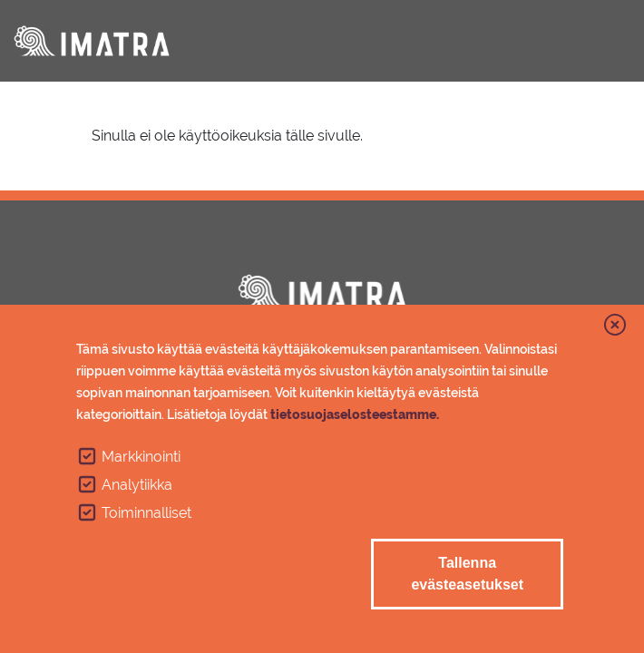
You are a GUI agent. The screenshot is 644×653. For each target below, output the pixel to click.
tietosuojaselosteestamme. (355, 414)
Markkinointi (141, 457)
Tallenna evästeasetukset (467, 574)
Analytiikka (137, 485)
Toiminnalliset (146, 513)
